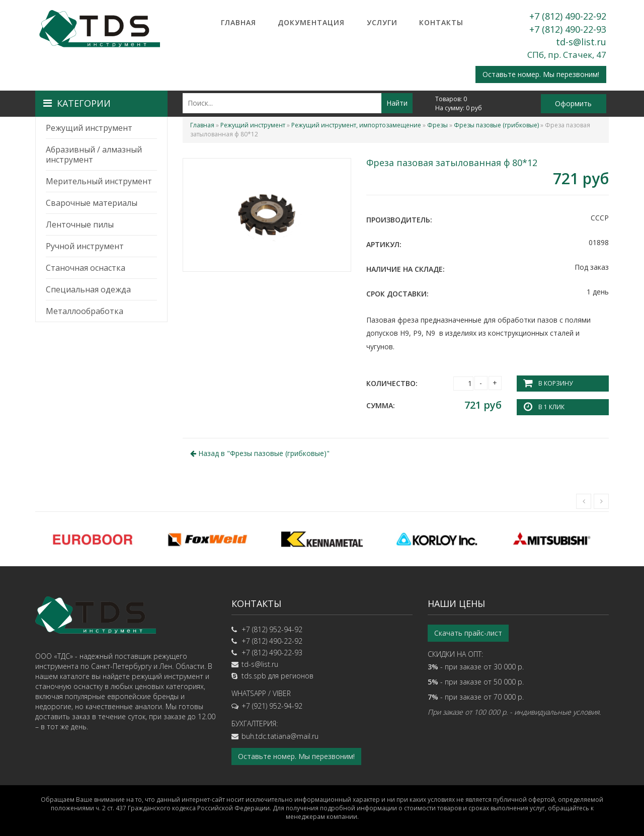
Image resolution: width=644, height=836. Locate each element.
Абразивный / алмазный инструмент (94, 155)
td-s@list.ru (581, 42)
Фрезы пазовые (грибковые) (496, 125)
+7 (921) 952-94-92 (272, 706)
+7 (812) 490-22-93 (568, 29)
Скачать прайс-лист (468, 633)
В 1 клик (551, 407)
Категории (77, 103)
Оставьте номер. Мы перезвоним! (541, 74)
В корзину (555, 383)
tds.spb (254, 676)
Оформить (573, 103)
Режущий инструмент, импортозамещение (356, 125)
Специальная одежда (88, 289)
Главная (238, 22)
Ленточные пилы (80, 224)
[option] (93, 539)
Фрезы (437, 125)
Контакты (441, 22)
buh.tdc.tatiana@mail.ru (280, 736)
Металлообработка (85, 311)
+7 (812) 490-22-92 (568, 16)
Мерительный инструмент (99, 181)
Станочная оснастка (86, 268)
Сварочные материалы (92, 203)
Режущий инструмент (89, 128)
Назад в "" (260, 453)
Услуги (382, 22)
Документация (311, 22)
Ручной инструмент (85, 246)
